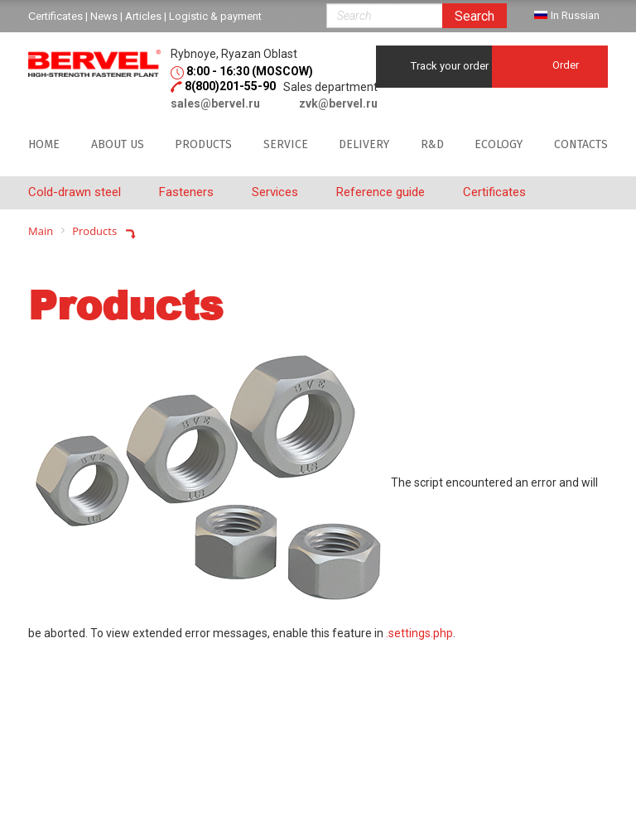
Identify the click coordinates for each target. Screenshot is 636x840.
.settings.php (419, 633)
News (104, 16)
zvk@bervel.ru (338, 103)
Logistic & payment (215, 16)
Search (475, 16)
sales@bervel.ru (215, 103)
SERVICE (286, 145)
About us (118, 145)
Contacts (581, 145)
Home (44, 145)
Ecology (499, 145)
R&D (432, 145)
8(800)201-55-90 (230, 86)
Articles (143, 16)
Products (203, 145)
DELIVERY (364, 145)
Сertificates (55, 16)
